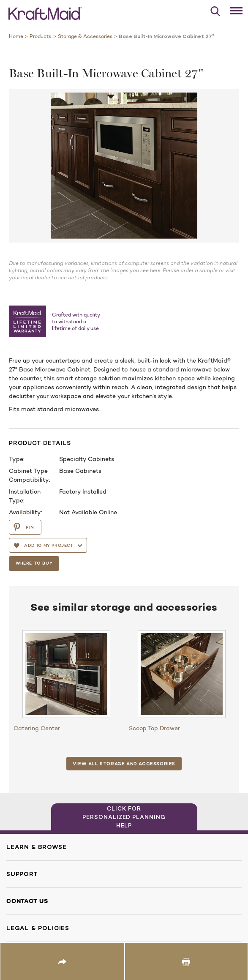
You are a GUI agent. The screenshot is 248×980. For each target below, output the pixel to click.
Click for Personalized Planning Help (124, 817)
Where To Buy (35, 563)
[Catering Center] (66, 674)
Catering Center (37, 728)
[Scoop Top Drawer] (182, 674)
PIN (23, 527)
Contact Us (27, 901)
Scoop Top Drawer (154, 728)
